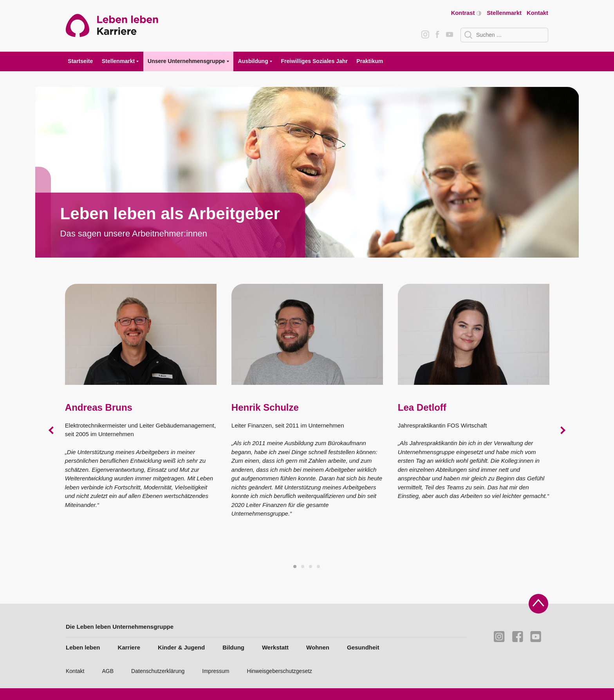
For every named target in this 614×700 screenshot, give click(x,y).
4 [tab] (319, 567)
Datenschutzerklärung (158, 671)
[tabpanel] (307, 172)
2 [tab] (303, 567)
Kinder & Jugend (181, 647)
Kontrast (466, 13)
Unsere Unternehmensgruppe (186, 61)
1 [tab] (295, 567)
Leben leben (83, 647)
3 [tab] (311, 567)
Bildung (233, 647)
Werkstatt (275, 647)
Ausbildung (253, 61)
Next (562, 430)
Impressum (216, 671)
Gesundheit (363, 647)
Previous (52, 430)
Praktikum (370, 61)
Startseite (80, 61)
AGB (108, 671)
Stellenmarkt (504, 13)
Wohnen (318, 647)
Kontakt (537, 13)
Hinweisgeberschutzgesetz (280, 671)
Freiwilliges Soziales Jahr (314, 61)
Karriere (129, 647)
